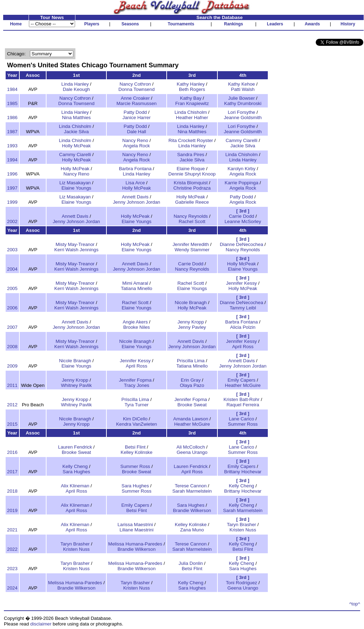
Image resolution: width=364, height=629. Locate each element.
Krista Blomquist (191, 183)
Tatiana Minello (137, 288)
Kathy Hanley (191, 84)
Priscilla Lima (191, 361)
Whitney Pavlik (76, 385)
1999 (12, 202)
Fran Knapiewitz (192, 103)
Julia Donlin (191, 563)
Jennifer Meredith (191, 244)
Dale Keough (76, 89)
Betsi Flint (135, 447)
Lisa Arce (135, 183)
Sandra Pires (191, 155)
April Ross (243, 347)
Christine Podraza (192, 188)
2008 (12, 347)
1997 (12, 188)
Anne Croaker (135, 98)
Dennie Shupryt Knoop (192, 174)
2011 (12, 385)
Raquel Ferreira (243, 405)
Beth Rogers (192, 89)
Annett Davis (135, 197)
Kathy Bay (191, 98)
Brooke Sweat (192, 405)
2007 (12, 327)
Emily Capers (242, 380)
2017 (12, 472)
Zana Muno (192, 530)
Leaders (275, 24)
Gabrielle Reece (192, 202)
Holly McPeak (76, 146)
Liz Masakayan (75, 183)
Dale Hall (136, 132)
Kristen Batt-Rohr (241, 399)
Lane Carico (241, 419)
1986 (12, 118)
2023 (12, 569)
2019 (12, 510)
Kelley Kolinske (136, 452)
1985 (12, 103)
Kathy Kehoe (241, 84)
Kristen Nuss (243, 530)
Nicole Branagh (191, 303)
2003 (12, 250)
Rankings (234, 24)
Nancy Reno (135, 140)
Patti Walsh (243, 89)
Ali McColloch (191, 447)
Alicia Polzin (243, 327)
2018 (12, 491)
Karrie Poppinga (242, 183)
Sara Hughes (76, 472)
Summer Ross (243, 424)
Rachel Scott (192, 221)
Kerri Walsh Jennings (76, 250)
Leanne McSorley (243, 221)
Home (16, 24)
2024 (12, 588)
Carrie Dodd (241, 216)
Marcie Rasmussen (136, 103)
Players (92, 24)
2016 (12, 452)
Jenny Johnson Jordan (136, 202)
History (348, 24)
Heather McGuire (243, 385)
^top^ (355, 604)
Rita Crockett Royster (191, 140)
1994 (12, 160)
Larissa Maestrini (135, 525)
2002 (12, 221)
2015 (12, 424)
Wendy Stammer (192, 250)
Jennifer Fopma (135, 380)
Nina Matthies (76, 118)
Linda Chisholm (191, 112)
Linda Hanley (75, 84)
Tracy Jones (136, 385)
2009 (12, 366)
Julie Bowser (242, 98)
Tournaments (181, 24)
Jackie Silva (76, 132)
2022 (12, 549)
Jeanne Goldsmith (243, 118)
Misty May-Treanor (75, 244)
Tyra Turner (136, 405)
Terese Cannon (191, 486)
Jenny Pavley (192, 327)
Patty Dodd (135, 112)
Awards (312, 24)
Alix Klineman (75, 486)
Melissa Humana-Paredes (135, 544)
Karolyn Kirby (242, 169)
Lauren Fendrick (75, 447)
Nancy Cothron (135, 84)
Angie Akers (135, 322)
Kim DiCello (135, 419)
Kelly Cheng (75, 466)
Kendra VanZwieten (136, 424)
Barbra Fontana (135, 169)
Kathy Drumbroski (243, 103)
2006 (12, 308)
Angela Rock (137, 146)
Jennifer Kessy (242, 283)
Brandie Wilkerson (192, 510)
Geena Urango (192, 452)
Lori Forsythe (241, 112)
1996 (12, 174)
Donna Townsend (137, 89)
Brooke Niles (137, 327)
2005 (12, 288)
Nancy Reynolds (191, 216)
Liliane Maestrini (136, 530)
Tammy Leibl (243, 308)
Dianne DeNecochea (242, 244)
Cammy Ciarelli (241, 140)
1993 (12, 146)
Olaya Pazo (192, 385)
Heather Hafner (192, 118)
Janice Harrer (136, 118)
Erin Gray (191, 380)
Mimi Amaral (135, 283)
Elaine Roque (191, 169)
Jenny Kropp (191, 322)
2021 (12, 530)
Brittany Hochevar (243, 472)
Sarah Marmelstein (192, 491)
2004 (12, 269)
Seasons (130, 24)
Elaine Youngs (76, 188)
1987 (12, 132)
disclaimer (41, 624)
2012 (12, 405)
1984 (12, 89)
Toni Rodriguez (242, 583)
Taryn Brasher (242, 525)
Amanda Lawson (191, 419)
